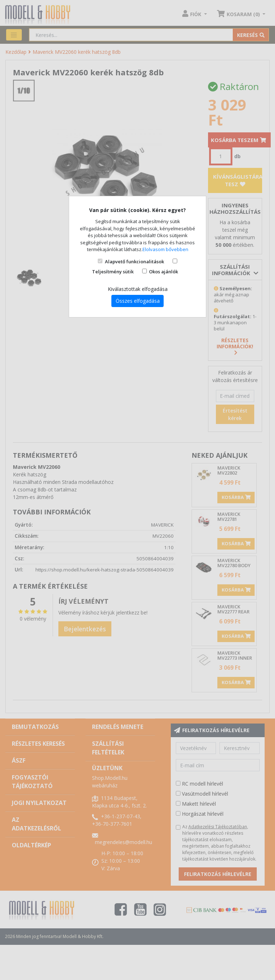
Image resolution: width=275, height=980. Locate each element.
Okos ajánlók (163, 272)
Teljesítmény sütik (113, 272)
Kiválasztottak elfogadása (138, 289)
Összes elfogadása (138, 301)
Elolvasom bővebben (165, 249)
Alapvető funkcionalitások (134, 262)
